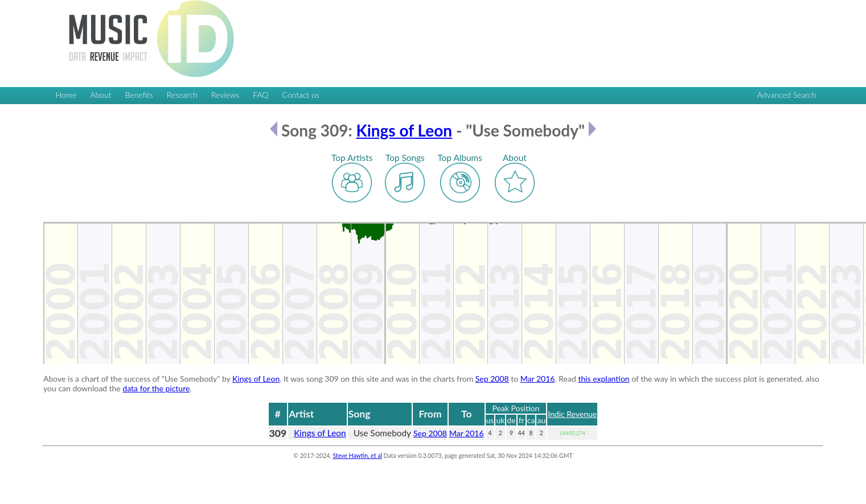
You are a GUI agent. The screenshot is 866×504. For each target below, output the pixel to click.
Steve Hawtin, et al (357, 456)
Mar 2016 (538, 379)
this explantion (604, 379)
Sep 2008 (492, 379)
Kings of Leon (404, 130)
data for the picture (156, 388)
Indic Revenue (572, 414)
